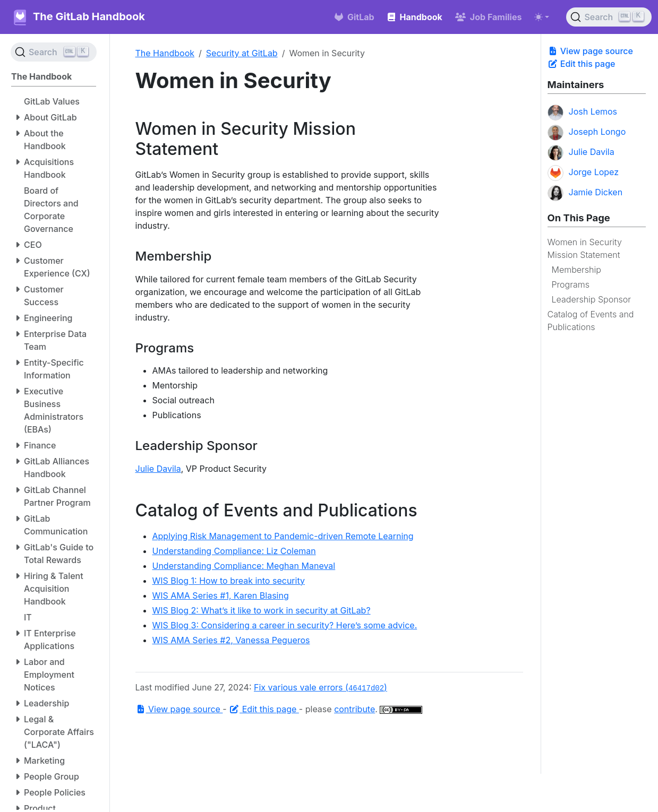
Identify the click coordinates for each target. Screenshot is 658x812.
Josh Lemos (583, 113)
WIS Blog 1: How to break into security (229, 581)
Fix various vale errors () (321, 687)
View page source (590, 51)
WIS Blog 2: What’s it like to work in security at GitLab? (262, 610)
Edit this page (582, 64)
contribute (354, 709)
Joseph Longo (587, 133)
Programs (571, 284)
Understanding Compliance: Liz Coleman (234, 551)
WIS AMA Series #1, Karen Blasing (221, 595)
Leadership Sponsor (592, 299)
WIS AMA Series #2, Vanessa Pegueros (231, 640)
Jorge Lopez (583, 173)
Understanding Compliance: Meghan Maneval (244, 566)
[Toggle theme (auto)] (542, 17)
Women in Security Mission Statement (585, 248)
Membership (576, 270)
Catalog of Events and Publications (591, 321)
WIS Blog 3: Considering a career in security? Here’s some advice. (285, 625)
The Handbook (165, 53)
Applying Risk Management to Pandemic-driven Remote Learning (283, 536)
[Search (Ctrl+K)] (609, 17)
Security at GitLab (242, 53)
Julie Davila (581, 153)
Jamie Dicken (585, 193)
